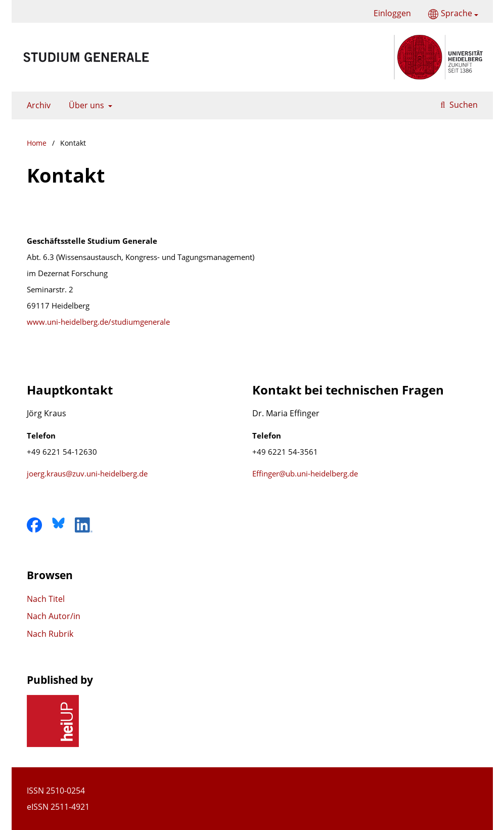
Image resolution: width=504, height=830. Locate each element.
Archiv (37, 105)
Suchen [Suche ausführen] (463, 105)
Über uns (85, 105)
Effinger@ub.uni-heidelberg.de (305, 473)
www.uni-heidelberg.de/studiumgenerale (98, 322)
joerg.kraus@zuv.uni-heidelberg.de (87, 473)
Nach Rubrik (50, 634)
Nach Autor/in (54, 616)
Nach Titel (46, 599)
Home (37, 143)
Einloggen (388, 13)
